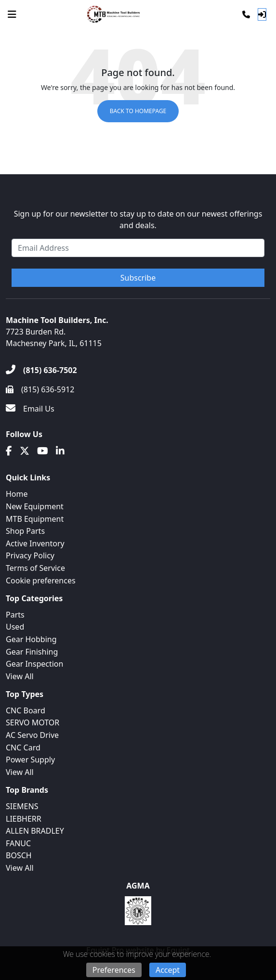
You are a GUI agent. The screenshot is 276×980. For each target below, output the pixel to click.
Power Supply (30, 760)
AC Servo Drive (32, 735)
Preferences (114, 970)
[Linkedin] (60, 451)
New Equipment (35, 506)
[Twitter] (25, 451)
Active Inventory (35, 543)
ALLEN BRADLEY (35, 831)
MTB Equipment (35, 519)
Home (17, 494)
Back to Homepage (138, 111)
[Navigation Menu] (12, 14)
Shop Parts (25, 531)
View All (20, 676)
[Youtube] (43, 451)
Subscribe (138, 278)
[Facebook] (9, 451)
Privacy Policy (30, 555)
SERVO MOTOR (33, 722)
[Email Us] (30, 409)
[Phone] (246, 14)
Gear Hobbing (31, 639)
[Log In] (262, 14)
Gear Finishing (32, 652)
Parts (15, 615)
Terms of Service (35, 568)
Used (15, 627)
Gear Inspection (34, 664)
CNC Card (23, 748)
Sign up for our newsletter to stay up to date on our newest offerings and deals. (138, 219)
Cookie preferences (41, 580)
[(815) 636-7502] (41, 370)
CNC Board (26, 710)
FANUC (18, 843)
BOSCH (19, 855)
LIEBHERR (24, 819)
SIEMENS (22, 806)
